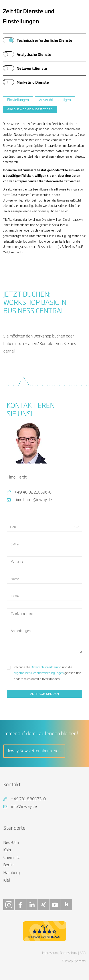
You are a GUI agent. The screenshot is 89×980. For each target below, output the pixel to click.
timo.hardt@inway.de (33, 500)
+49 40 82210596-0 (33, 492)
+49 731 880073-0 (28, 799)
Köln (7, 850)
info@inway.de (24, 807)
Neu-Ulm (11, 843)
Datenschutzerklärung (46, 667)
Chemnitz (12, 858)
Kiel (7, 880)
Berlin (8, 865)
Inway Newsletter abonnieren (34, 751)
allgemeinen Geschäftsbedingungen (39, 673)
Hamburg (12, 873)
